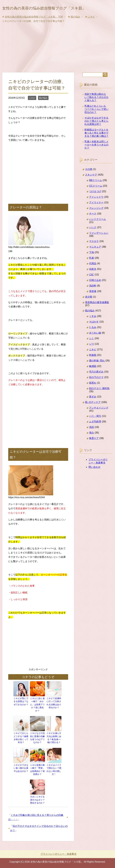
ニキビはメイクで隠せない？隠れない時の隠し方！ (54, 770)
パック (93, 236)
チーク (93, 222)
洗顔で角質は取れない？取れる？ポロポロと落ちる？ (96, 106)
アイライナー (96, 211)
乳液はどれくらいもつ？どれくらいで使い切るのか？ (96, 117)
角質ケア (94, 447)
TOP (34, 25)
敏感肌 (93, 375)
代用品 (93, 272)
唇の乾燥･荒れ (97, 369)
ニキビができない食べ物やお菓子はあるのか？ (21, 770)
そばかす (94, 330)
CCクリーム (96, 194)
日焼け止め (95, 289)
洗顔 (91, 436)
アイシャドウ (96, 205)
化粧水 (93, 277)
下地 (91, 261)
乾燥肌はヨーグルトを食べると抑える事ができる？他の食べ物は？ (96, 141)
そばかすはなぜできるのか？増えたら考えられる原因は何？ (96, 129)
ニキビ (32, 106)
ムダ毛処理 (95, 430)
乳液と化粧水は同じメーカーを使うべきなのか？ (96, 153)
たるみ (93, 336)
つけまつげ (95, 200)
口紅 (91, 283)
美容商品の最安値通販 (97, 311)
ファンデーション (99, 241)
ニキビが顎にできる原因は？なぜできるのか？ (21, 709)
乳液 (91, 266)
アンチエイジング (99, 416)
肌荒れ (93, 391)
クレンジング (96, 216)
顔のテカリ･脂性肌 (99, 397)
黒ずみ (93, 405)
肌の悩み (43, 106)
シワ (91, 352)
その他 (89, 178)
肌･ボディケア (93, 411)
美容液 (93, 300)
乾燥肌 (93, 363)
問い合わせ (94, 475)
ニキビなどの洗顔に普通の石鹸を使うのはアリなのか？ (37, 741)
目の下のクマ (96, 386)
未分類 (89, 305)
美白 (91, 441)
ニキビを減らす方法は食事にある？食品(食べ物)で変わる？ (54, 741)
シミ (91, 347)
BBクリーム (95, 189)
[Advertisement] (57, 58)
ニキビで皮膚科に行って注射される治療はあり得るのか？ (54, 711)
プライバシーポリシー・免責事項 (58, 854)
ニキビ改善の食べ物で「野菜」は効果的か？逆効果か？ (37, 771)
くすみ (93, 325)
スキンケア (91, 183)
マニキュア (95, 255)
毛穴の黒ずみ (96, 380)
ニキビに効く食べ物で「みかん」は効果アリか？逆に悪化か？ (37, 711)
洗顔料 (93, 294)
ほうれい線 (95, 341)
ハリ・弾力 (95, 424)
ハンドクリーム (97, 228)
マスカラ (94, 250)
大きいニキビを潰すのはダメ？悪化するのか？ (37, 800)
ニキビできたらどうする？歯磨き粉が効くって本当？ (21, 740)
